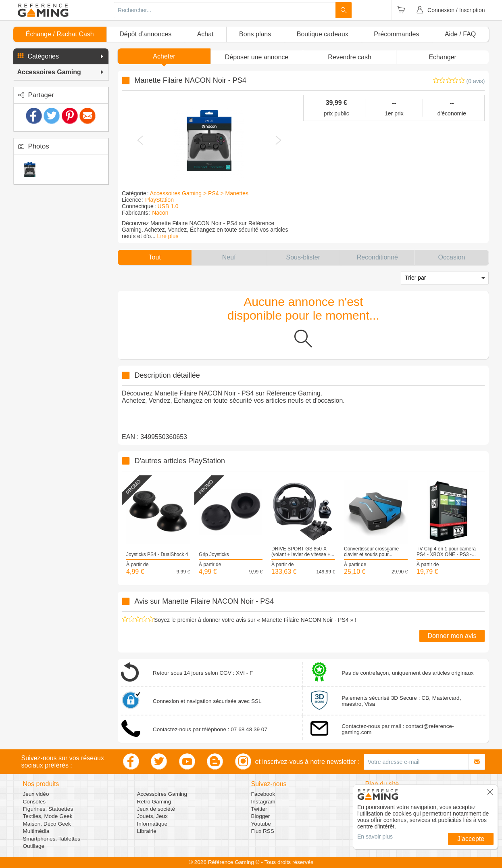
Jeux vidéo (36, 794)
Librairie (147, 831)
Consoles (34, 802)
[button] (61, 56)
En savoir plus (375, 837)
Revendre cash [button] (350, 57)
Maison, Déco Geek (47, 824)
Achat (205, 34)
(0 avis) (476, 81)
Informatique (152, 824)
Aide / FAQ (460, 34)
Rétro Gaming (154, 802)
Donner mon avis (452, 636)
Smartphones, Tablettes (52, 839)
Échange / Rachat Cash (60, 34)
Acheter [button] (164, 56)
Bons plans (255, 34)
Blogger (261, 816)
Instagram (263, 802)
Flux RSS (263, 831)
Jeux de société (156, 809)
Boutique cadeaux (323, 34)
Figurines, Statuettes (48, 809)
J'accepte (471, 839)
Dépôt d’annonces (145, 34)
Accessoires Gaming (162, 794)
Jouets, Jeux (152, 816)
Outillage (34, 846)
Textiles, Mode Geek (48, 816)
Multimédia (36, 831)
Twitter (259, 809)
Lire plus (168, 236)
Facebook (263, 794)
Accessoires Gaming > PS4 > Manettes (199, 193)
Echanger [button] (443, 57)
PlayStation (159, 200)
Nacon (160, 213)
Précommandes (396, 34)
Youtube (261, 824)
